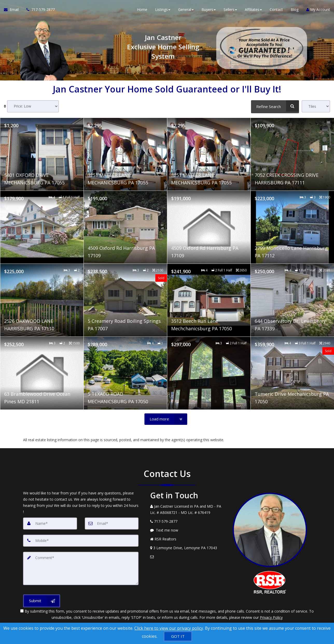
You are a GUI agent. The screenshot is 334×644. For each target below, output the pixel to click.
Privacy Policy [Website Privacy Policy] (271, 617)
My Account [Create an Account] (318, 10)
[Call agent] (39, 10)
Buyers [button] (209, 10)
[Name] (50, 524)
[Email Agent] (13, 10)
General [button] (186, 10)
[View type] (316, 106)
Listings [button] (163, 10)
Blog (295, 10)
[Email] (112, 524)
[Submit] (42, 600)
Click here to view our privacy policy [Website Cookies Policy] (169, 628)
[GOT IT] (178, 636)
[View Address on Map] (187, 548)
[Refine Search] (275, 106)
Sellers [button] (230, 10)
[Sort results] (33, 106)
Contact (276, 10)
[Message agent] (187, 530)
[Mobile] (81, 541)
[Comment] (81, 568)
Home (142, 10)
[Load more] (166, 419)
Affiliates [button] (253, 10)
